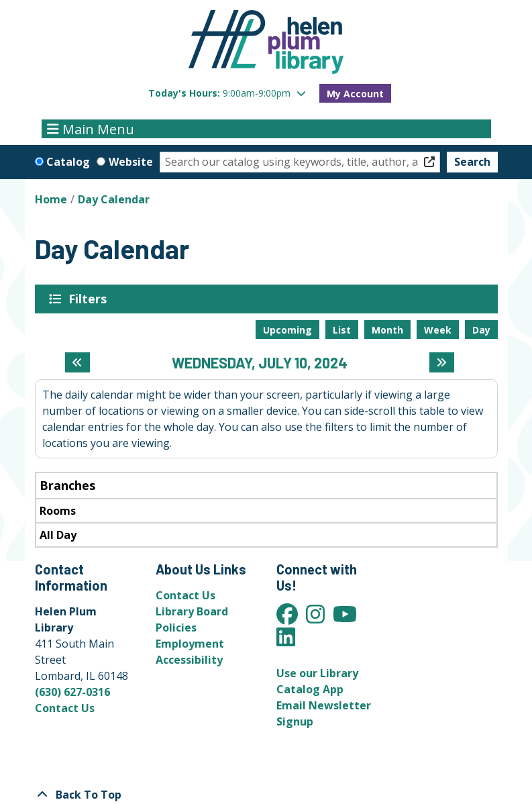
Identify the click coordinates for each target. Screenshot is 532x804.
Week (438, 330)
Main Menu (91, 129)
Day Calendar (114, 199)
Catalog (68, 162)
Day (481, 330)
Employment (190, 644)
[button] (227, 93)
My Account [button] (355, 94)
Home (51, 199)
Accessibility (189, 660)
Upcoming (287, 330)
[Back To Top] (266, 795)
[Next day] (442, 362)
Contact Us (65, 708)
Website (131, 162)
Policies (176, 627)
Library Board (192, 611)
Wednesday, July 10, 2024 (260, 362)
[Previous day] (77, 362)
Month (387, 330)
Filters (90, 299)
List (342, 330)
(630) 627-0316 (72, 692)
